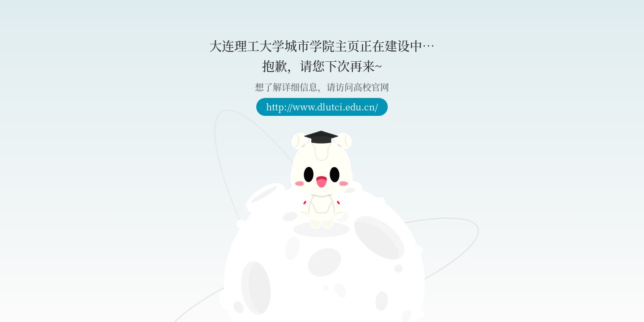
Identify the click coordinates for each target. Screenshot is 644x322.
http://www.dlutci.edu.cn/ (322, 107)
